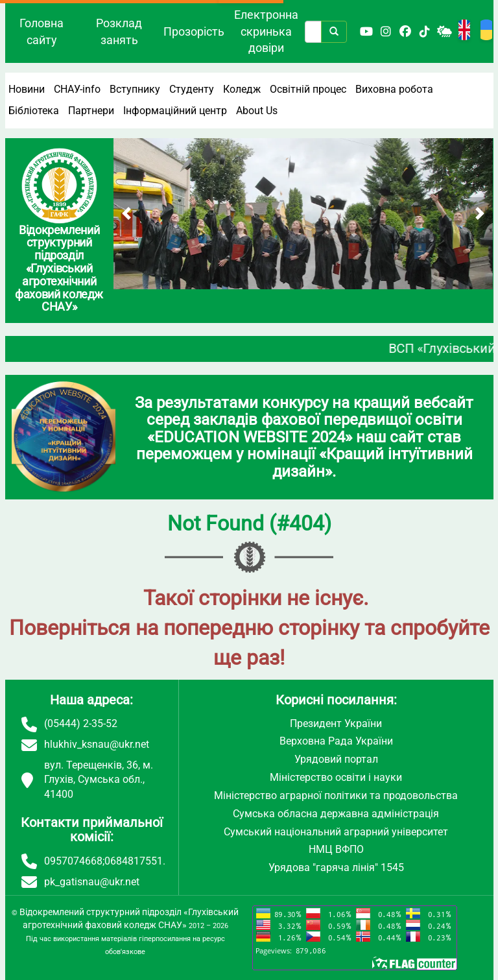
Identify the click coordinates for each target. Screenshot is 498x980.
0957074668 (73, 861)
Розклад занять (119, 31)
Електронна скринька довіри (266, 31)
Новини (27, 89)
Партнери (91, 111)
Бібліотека (34, 111)
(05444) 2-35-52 (81, 723)
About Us (257, 111)
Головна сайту (41, 31)
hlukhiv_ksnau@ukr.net (97, 744)
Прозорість (194, 31)
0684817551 (134, 861)
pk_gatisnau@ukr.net (92, 882)
